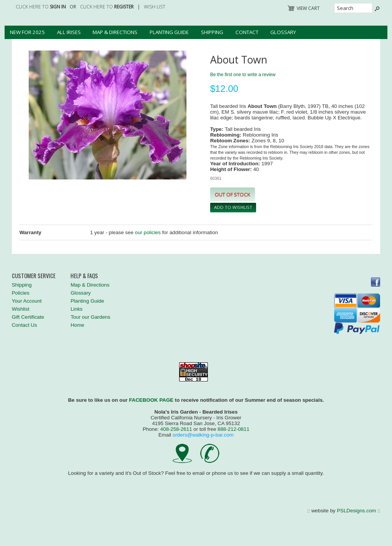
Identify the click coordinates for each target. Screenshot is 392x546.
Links (76, 309)
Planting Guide (169, 32)
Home (77, 325)
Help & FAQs (84, 276)
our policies (148, 232)
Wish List (155, 7)
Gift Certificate (28, 317)
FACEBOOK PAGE (151, 400)
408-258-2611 (176, 429)
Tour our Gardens (90, 317)
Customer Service (34, 276)
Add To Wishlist (233, 207)
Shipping (212, 32)
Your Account (27, 301)
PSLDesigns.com (356, 511)
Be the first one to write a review (243, 75)
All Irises (69, 32)
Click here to (41, 7)
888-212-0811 (233, 429)
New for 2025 (27, 32)
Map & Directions (115, 32)
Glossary (283, 32)
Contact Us (24, 325)
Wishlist (21, 309)
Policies (21, 293)
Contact (247, 32)
